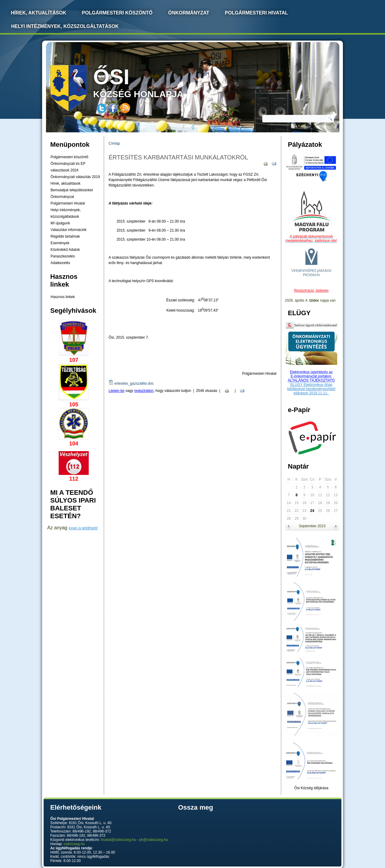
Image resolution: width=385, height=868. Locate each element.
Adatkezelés (60, 263)
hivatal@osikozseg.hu (118, 840)
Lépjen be (117, 391)
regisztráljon (144, 391)
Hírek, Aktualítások (38, 13)
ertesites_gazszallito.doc (134, 383)
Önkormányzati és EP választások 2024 (68, 167)
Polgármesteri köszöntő (117, 13)
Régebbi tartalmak (65, 236)
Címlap (114, 143)
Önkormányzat (189, 13)
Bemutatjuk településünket (72, 190)
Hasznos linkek (63, 297)
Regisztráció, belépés (311, 291)
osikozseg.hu (74, 844)
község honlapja (152, 82)
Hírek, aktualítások (65, 183)
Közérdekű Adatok (65, 250)
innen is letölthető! (83, 528)
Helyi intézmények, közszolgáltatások (65, 26)
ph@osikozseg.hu (154, 840)
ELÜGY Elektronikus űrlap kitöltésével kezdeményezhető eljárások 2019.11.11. (311, 389)
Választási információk (68, 230)
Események (60, 243)
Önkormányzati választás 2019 (75, 177)
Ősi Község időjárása (311, 788)
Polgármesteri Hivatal (257, 13)
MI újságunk (60, 223)
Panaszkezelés (63, 256)
